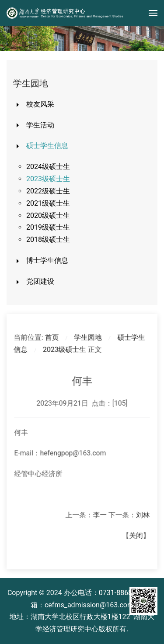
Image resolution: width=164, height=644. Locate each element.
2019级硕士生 (48, 227)
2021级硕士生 (48, 203)
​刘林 (141, 513)
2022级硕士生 (48, 191)
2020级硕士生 (48, 215)
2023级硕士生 (48, 179)
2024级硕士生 (48, 167)
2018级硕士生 (48, 239)
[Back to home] (66, 13)
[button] (153, 13)
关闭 (134, 534)
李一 (99, 513)
